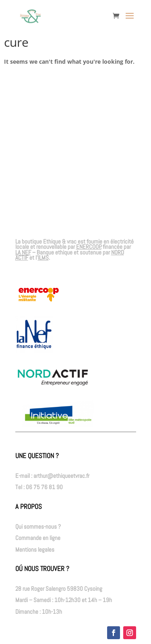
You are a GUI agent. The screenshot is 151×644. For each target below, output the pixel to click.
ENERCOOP (89, 247)
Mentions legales (35, 549)
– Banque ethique (44, 252)
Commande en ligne (38, 538)
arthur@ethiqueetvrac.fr (61, 476)
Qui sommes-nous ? (38, 526)
